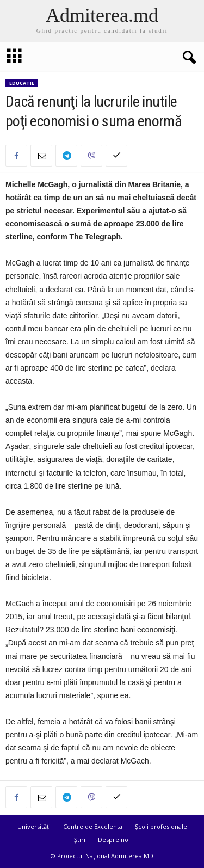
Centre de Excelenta (93, 826)
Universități (34, 826)
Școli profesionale (161, 826)
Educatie (22, 83)
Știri (80, 839)
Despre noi (114, 839)
